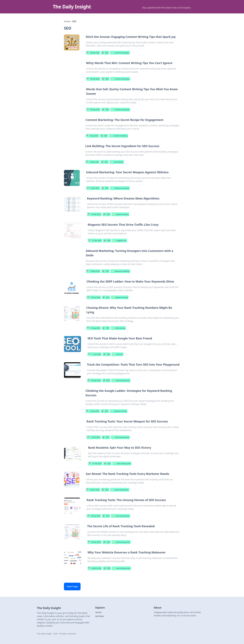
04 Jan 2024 (93, 188)
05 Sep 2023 (94, 380)
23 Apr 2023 (92, 162)
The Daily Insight (72, 7)
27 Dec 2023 (95, 241)
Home (67, 21)
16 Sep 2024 (93, 411)
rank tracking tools (121, 380)
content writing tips (120, 53)
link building (117, 162)
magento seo (120, 241)
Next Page (72, 586)
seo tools (117, 354)
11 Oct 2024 (94, 354)
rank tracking (118, 328)
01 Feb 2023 (95, 464)
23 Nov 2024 (94, 297)
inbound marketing (120, 188)
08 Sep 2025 (93, 53)
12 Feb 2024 (94, 437)
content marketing (118, 136)
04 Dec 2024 (93, 490)
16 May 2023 (93, 271)
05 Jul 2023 (92, 136)
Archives (100, 616)
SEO (105, 53)
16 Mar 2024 (94, 214)
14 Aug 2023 (94, 328)
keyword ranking (120, 214)
